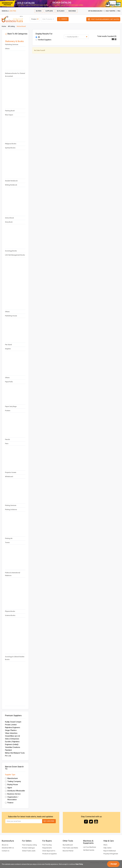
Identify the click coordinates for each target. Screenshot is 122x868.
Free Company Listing (29, 845)
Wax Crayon (9, 115)
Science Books (10, 615)
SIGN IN (4, 11)
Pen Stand (8, 345)
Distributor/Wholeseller (15, 791)
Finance (9, 803)
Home (4, 26)
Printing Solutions (11, 510)
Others (7, 49)
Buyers (39, 11)
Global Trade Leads (29, 851)
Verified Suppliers (43, 40)
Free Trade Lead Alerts (70, 848)
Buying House (12, 784)
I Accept (113, 864)
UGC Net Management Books (15, 255)
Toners (7, 542)
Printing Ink (9, 538)
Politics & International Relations (13, 574)
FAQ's (105, 845)
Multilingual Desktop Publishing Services (12, 43)
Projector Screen (11, 472)
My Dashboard (68, 845)
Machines (72, 11)
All (38, 37)
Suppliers (49, 11)
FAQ (119, 11)
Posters (8, 411)
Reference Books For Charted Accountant (15, 75)
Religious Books (11, 144)
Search (64, 19)
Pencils (7, 439)
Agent (9, 788)
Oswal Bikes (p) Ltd (12, 736)
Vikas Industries (11, 733)
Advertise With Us (8, 848)
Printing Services (11, 505)
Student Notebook (11, 181)
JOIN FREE (13, 11)
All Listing (11, 26)
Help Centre (110, 11)
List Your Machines (90, 847)
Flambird (8, 750)
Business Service (13, 794)
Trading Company (13, 781)
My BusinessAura (96, 11)
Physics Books (10, 611)
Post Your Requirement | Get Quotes (105, 19)
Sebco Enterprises (12, 739)
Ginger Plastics (11, 730)
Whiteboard (9, 477)
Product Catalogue (28, 848)
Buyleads (61, 11)
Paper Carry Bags (11, 406)
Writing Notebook (11, 185)
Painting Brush (10, 111)
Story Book (9, 222)
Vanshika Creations (13, 747)
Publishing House (11, 316)
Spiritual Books (10, 148)
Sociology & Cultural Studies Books (15, 658)
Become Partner (68, 851)
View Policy (79, 864)
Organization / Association (12, 798)
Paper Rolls (9, 382)
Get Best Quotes (89, 850)
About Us (5, 845)
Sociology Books (11, 251)
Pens (7, 444)
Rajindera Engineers (13, 727)
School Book (9, 218)
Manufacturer (11, 778)
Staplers (8, 349)
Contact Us (6, 851)
